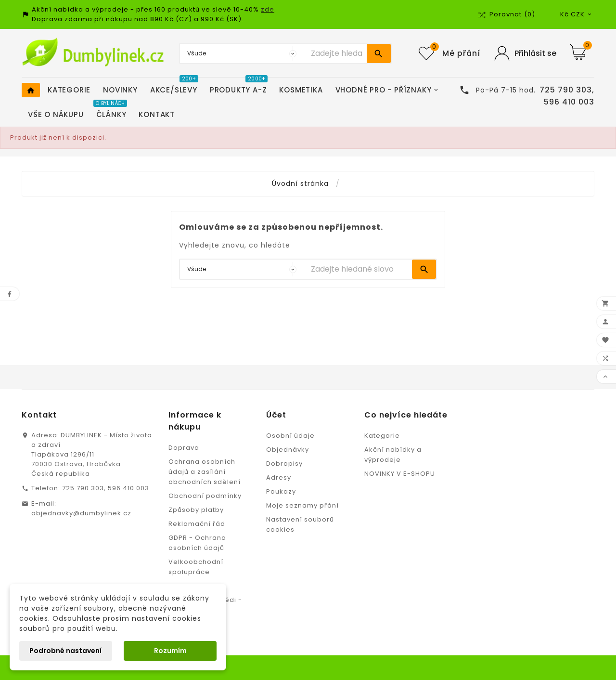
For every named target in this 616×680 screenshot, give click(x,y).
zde (268, 9)
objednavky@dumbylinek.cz (81, 513)
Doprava (184, 448)
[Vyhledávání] (336, 53)
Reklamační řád (197, 524)
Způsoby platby (196, 510)
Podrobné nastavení (65, 651)
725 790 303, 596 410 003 (106, 488)
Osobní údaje (290, 436)
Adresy (279, 477)
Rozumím (170, 651)
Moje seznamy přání (302, 505)
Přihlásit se (535, 53)
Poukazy (281, 491)
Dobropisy (284, 464)
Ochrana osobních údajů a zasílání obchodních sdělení (205, 472)
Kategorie (382, 436)
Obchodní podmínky (205, 496)
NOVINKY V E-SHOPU (400, 474)
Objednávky (288, 450)
